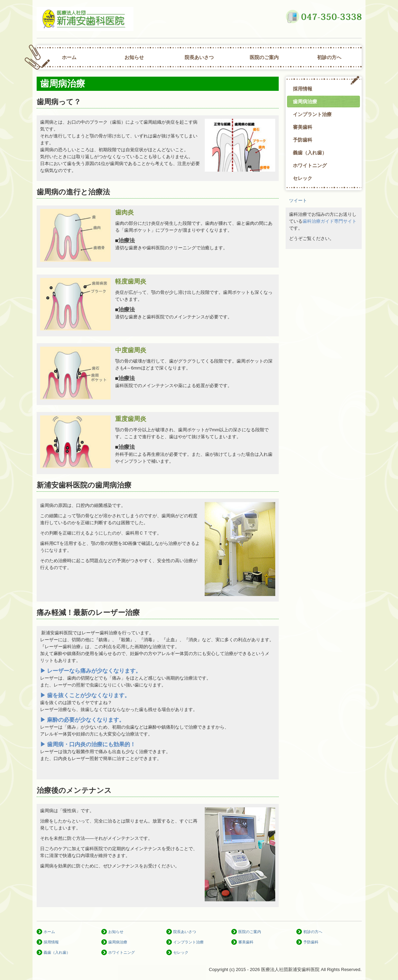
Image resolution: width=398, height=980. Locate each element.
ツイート (298, 200)
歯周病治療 (305, 102)
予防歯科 (303, 140)
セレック (303, 178)
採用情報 (303, 89)
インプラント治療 (312, 114)
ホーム (69, 57)
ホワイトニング (310, 165)
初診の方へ (329, 57)
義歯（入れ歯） (310, 153)
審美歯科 (303, 127)
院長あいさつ (199, 57)
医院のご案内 (264, 57)
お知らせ (134, 57)
